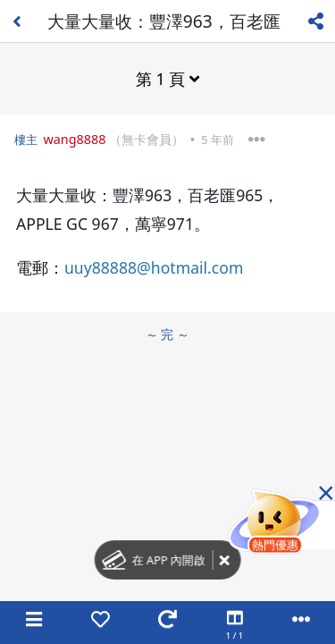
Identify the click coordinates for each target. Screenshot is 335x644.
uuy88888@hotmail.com (154, 267)
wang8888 (74, 139)
